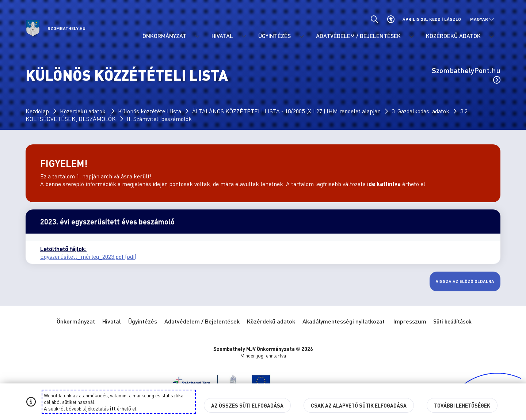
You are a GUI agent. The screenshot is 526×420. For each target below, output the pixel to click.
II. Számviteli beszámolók (159, 119)
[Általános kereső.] (374, 19)
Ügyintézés (143, 321)
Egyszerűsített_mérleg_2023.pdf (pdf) (88, 256)
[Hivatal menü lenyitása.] (244, 37)
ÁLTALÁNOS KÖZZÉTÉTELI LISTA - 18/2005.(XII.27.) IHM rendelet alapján (286, 111)
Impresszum (410, 321)
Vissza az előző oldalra (465, 281)
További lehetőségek (462, 405)
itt (113, 408)
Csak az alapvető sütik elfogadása (359, 405)
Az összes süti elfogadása (247, 405)
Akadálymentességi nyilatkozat (344, 321)
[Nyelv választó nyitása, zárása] (482, 19)
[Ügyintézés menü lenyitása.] (301, 37)
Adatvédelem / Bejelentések (202, 321)
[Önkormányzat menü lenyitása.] (197, 37)
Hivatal (112, 321)
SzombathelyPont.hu (466, 75)
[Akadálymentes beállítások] (391, 19)
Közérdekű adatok (83, 111)
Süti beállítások (452, 321)
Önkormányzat (76, 321)
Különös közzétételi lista (150, 111)
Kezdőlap (37, 111)
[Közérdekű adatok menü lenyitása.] (491, 37)
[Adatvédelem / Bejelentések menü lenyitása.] (411, 37)
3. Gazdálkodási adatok (420, 111)
